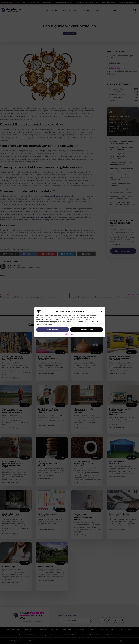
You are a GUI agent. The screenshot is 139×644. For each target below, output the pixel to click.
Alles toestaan (53, 330)
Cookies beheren (86, 330)
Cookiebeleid (68, 334)
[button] (102, 311)
